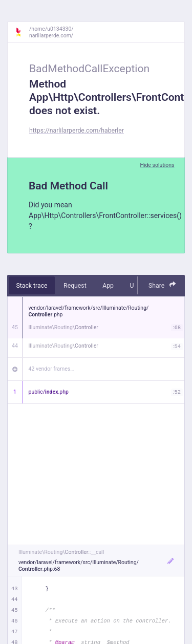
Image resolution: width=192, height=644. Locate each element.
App (108, 286)
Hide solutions (157, 165)
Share (162, 285)
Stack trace (32, 286)
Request (75, 286)
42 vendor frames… (51, 369)
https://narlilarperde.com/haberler (77, 131)
